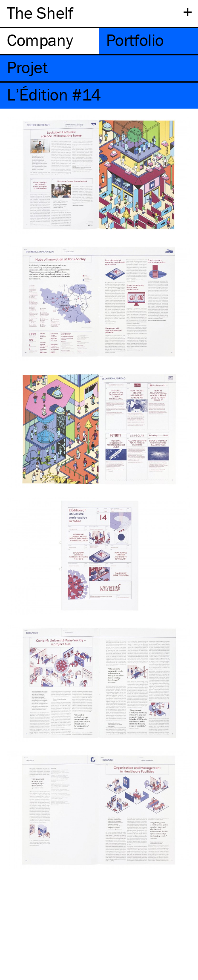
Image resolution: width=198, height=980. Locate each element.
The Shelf (40, 13)
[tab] (50, 41)
